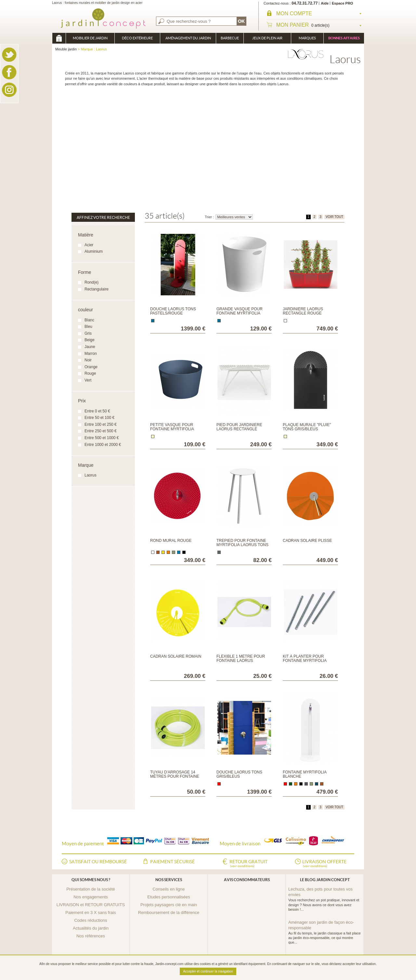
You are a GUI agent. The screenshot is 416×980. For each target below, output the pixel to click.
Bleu (88, 327)
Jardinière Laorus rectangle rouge (303, 311)
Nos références (91, 936)
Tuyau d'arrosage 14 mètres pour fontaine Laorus (175, 776)
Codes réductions (91, 920)
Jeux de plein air (267, 38)
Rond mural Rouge (171, 541)
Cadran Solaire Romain (176, 656)
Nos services (169, 880)
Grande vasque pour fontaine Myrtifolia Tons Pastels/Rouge (240, 313)
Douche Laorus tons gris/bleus (239, 774)
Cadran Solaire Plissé (307, 541)
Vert (88, 380)
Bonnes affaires (344, 38)
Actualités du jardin (91, 928)
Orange (91, 367)
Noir (88, 360)
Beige (90, 340)
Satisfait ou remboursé (98, 862)
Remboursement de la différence (169, 913)
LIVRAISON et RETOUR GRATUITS (91, 905)
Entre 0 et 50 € (97, 411)
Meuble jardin (59, 38)
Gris (88, 333)
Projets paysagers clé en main (169, 905)
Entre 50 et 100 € (99, 418)
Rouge (90, 373)
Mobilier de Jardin (90, 38)
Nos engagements (91, 897)
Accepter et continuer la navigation (208, 971)
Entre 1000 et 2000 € (103, 445)
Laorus (91, 475)
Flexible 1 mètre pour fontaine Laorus (241, 658)
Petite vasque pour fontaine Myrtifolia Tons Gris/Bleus (172, 429)
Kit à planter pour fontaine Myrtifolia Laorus (305, 661)
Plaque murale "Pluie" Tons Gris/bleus (307, 427)
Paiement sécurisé (172, 862)
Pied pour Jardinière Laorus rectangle (239, 427)
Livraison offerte (324, 864)
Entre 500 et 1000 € (102, 438)
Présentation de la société (91, 889)
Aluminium (94, 251)
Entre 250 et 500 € (101, 431)
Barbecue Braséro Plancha (230, 40)
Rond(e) (91, 282)
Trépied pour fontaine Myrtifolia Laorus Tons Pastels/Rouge (242, 545)
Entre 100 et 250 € (101, 424)
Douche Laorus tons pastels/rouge (173, 311)
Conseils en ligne (169, 889)
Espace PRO (342, 3)
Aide (325, 3)
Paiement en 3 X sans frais (91, 913)
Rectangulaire (97, 289)
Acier (89, 245)
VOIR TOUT (334, 217)
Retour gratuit (248, 864)
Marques (307, 38)
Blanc (89, 320)
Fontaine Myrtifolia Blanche (305, 774)
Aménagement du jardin (188, 38)
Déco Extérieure (137, 38)
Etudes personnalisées (169, 897)
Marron (91, 354)
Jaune (90, 347)
